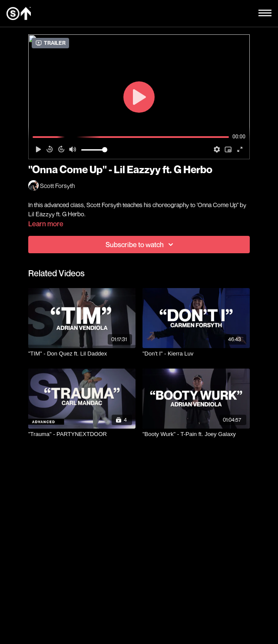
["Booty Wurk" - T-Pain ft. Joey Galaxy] (196, 434)
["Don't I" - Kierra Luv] (196, 354)
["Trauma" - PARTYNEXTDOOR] (82, 434)
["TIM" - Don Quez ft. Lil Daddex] (82, 354)
